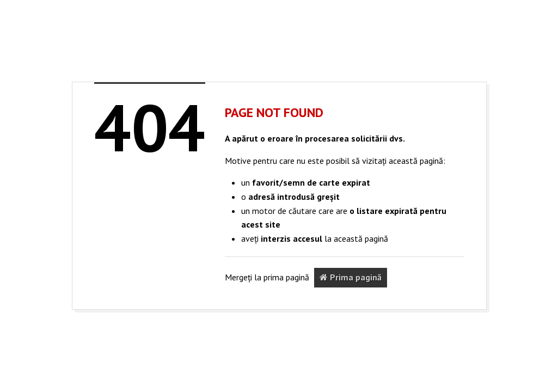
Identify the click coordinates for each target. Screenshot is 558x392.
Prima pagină (351, 277)
